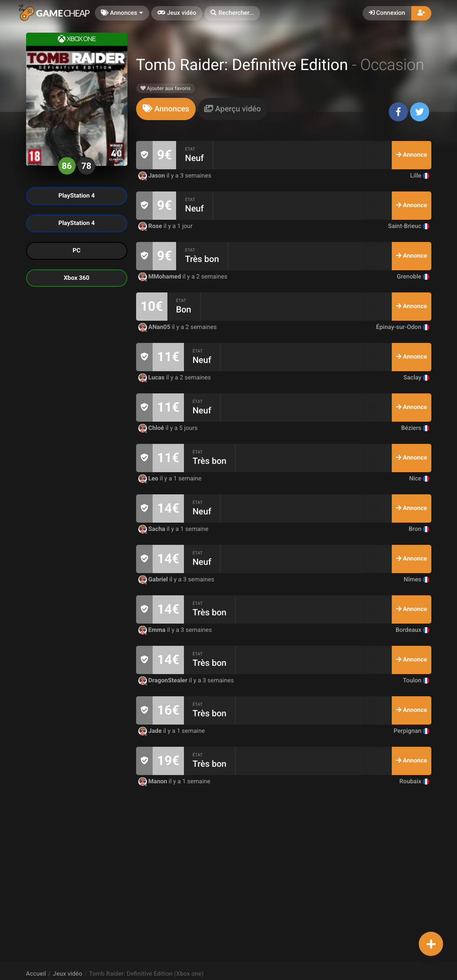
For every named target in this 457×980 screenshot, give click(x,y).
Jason (152, 176)
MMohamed (160, 277)
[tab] (166, 109)
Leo (149, 479)
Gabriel (154, 580)
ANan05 (155, 327)
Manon (153, 782)
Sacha (153, 529)
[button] (232, 13)
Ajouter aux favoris (166, 88)
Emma (153, 630)
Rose (151, 226)
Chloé (152, 428)
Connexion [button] (387, 13)
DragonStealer (164, 681)
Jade (151, 731)
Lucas (152, 378)
